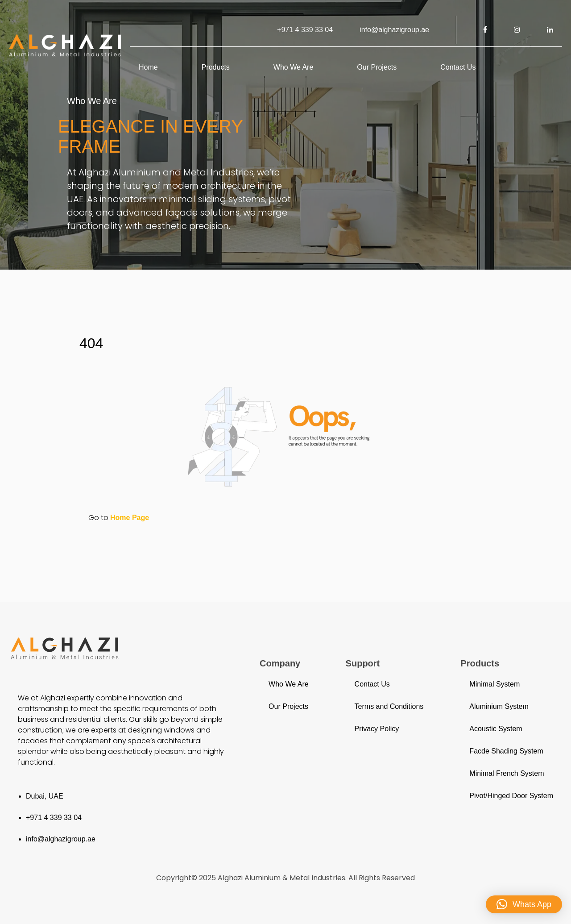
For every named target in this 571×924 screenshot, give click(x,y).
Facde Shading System (506, 751)
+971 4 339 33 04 (305, 30)
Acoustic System (496, 729)
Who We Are (294, 67)
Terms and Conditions (389, 706)
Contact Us (458, 67)
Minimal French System (507, 773)
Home (148, 67)
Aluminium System (499, 706)
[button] (524, 904)
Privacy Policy (377, 729)
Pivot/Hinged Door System (511, 796)
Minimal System (494, 684)
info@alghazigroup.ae (394, 30)
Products (216, 67)
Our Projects (377, 67)
